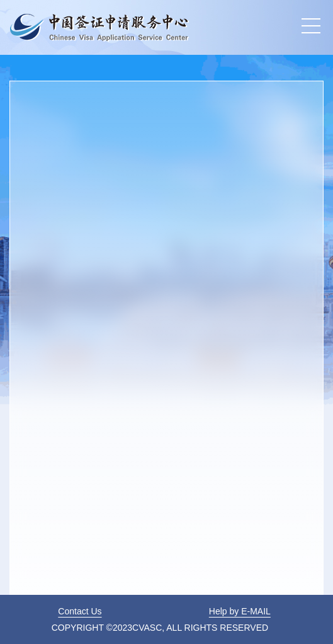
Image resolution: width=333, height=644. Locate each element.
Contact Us (80, 611)
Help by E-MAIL (240, 611)
